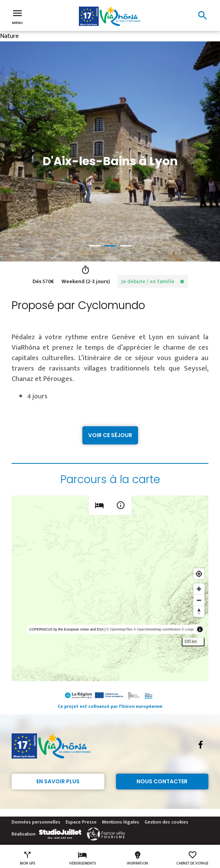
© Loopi (188, 629)
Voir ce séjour (110, 435)
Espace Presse (81, 822)
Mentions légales (121, 822)
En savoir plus (58, 781)
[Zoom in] (199, 589)
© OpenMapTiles (119, 629)
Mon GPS (27, 858)
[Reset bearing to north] (199, 611)
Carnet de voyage (192, 858)
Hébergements (83, 858)
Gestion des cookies (166, 822)
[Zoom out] (199, 600)
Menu (17, 16)
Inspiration (137, 858)
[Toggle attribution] (200, 629)
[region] (110, 588)
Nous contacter (162, 781)
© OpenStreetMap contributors (157, 629)
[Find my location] (199, 574)
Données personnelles (36, 822)
